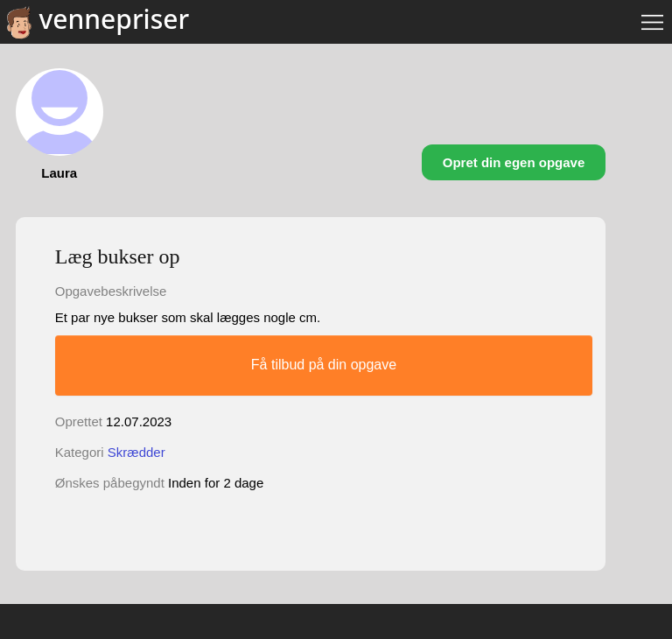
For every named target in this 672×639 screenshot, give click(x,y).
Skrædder (136, 452)
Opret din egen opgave (514, 162)
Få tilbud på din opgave (324, 365)
